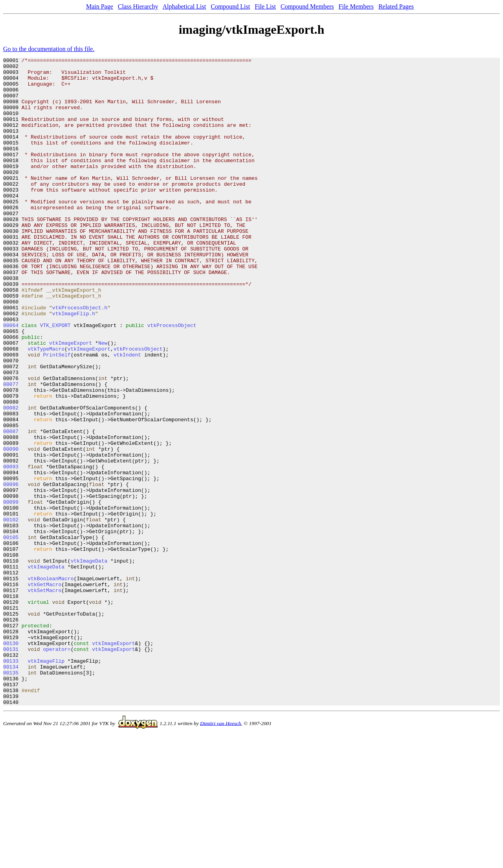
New (103, 400)
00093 (11, 549)
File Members (356, 6)
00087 (11, 506)
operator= (57, 768)
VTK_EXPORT (55, 379)
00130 (11, 761)
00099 (11, 591)
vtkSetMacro (44, 697)
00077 (11, 450)
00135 (11, 796)
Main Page (100, 6)
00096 (11, 570)
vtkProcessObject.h (80, 358)
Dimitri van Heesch (220, 852)
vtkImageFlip (46, 782)
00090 (11, 528)
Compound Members (307, 6)
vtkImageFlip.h (74, 365)
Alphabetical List (184, 6)
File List (265, 6)
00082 (11, 478)
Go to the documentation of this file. (49, 49)
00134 (11, 789)
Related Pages (396, 6)
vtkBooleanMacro (50, 683)
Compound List (230, 6)
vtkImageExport (71, 400)
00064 (11, 379)
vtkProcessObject (172, 379)
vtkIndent (127, 415)
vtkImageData (89, 662)
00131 (11, 768)
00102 (11, 612)
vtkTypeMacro (46, 408)
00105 (11, 634)
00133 (11, 782)
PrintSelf (57, 415)
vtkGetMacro (44, 690)
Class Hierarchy (138, 6)
